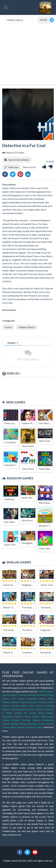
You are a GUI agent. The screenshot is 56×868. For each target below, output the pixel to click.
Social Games (35, 709)
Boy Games (36, 706)
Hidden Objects (27, 327)
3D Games (30, 713)
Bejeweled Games (12, 716)
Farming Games (19, 709)
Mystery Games (19, 702)
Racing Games (19, 724)
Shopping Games (36, 698)
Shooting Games (36, 724)
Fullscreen (13, 167)
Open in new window (19, 160)
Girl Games (18, 698)
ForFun (8, 327)
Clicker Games (31, 716)
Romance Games (37, 702)
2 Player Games (12, 713)
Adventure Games (37, 695)
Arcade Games (20, 706)
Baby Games (46, 713)
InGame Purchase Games (26, 720)
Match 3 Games (18, 695)
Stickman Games (35, 727)
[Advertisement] (28, 54)
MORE (44, 20)
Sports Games (18, 727)
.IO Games (48, 709)
